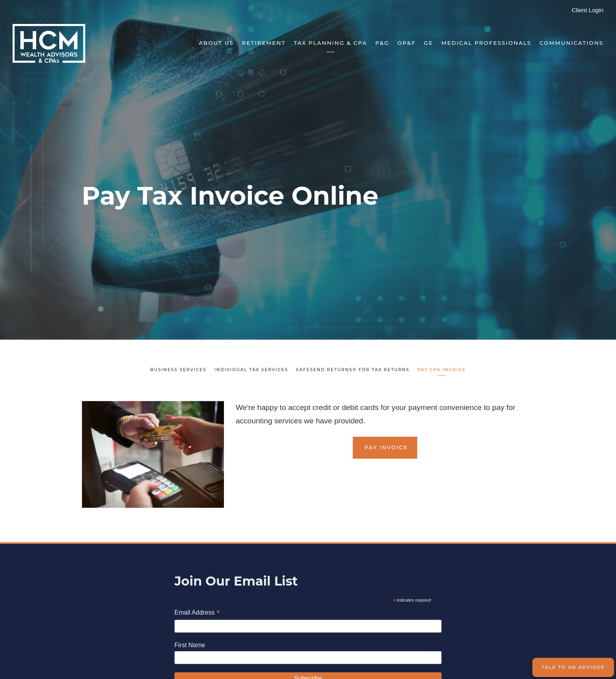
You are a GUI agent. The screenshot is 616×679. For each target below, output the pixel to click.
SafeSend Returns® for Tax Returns (353, 370)
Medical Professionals (486, 43)
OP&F (406, 43)
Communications (571, 43)
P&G (382, 43)
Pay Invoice (385, 447)
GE (429, 43)
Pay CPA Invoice (441, 370)
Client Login (588, 10)
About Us (216, 43)
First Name (190, 645)
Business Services (178, 370)
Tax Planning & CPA (331, 43)
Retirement (264, 43)
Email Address (197, 613)
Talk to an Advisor (573, 667)
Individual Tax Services (251, 370)
